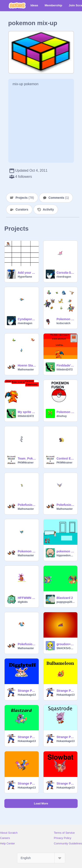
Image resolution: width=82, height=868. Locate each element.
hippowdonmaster (66, 555)
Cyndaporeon (27, 319)
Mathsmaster (26, 370)
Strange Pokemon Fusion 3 (66, 691)
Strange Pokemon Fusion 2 (27, 691)
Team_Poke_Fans (27, 458)
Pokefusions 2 (27, 644)
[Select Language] (41, 858)
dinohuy (62, 416)
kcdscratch (64, 323)
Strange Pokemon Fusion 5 (66, 737)
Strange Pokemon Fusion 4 (27, 737)
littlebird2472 (65, 370)
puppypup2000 (66, 602)
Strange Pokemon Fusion (66, 783)
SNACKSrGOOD (66, 648)
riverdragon (64, 277)
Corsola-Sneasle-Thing (66, 273)
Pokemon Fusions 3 (27, 551)
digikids (23, 602)
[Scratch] (17, 5)
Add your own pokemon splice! (27, 273)
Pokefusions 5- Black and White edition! (27, 505)
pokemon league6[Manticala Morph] (66, 551)
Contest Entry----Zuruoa (66, 458)
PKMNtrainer (26, 463)
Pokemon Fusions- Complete (66, 319)
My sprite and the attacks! (27, 412)
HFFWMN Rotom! (27, 598)
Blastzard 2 (65, 598)
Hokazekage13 (27, 695)
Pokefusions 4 (66, 505)
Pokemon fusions (66, 412)
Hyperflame (25, 277)
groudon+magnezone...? (66, 644)
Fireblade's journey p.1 (66, 365)
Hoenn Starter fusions (27, 365)
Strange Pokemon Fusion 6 (27, 783)
